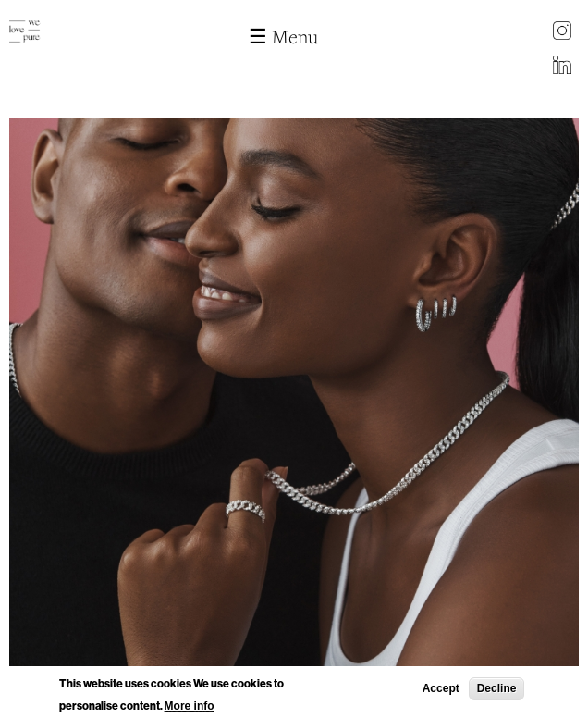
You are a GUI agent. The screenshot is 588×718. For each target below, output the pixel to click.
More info (190, 708)
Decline (497, 690)
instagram (562, 32)
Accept (441, 690)
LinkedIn (562, 67)
